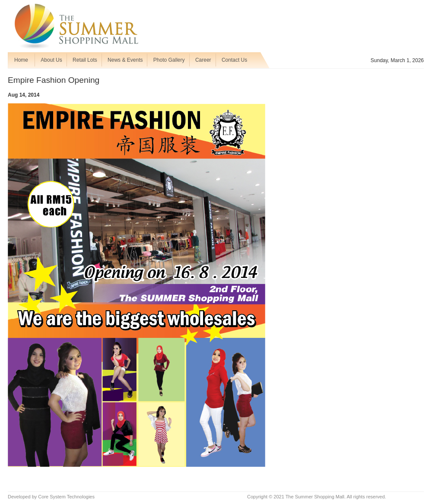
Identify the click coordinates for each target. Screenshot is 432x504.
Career (203, 60)
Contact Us (234, 60)
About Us (51, 60)
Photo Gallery (169, 60)
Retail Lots (85, 60)
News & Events (125, 60)
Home (21, 60)
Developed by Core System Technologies (51, 497)
